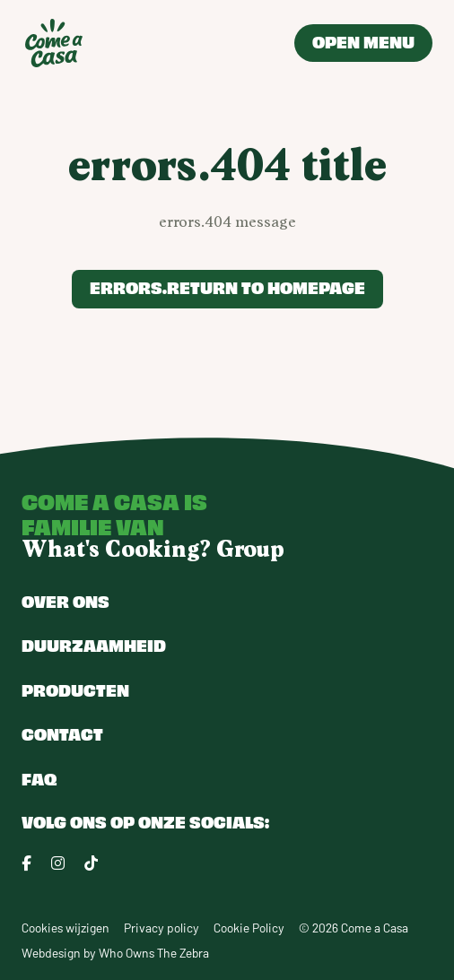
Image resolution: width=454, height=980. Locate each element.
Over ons (65, 601)
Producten (75, 689)
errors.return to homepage (227, 287)
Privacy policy (162, 928)
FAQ (39, 778)
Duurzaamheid (94, 645)
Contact (62, 733)
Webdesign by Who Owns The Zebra (115, 953)
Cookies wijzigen (65, 928)
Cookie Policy (249, 928)
